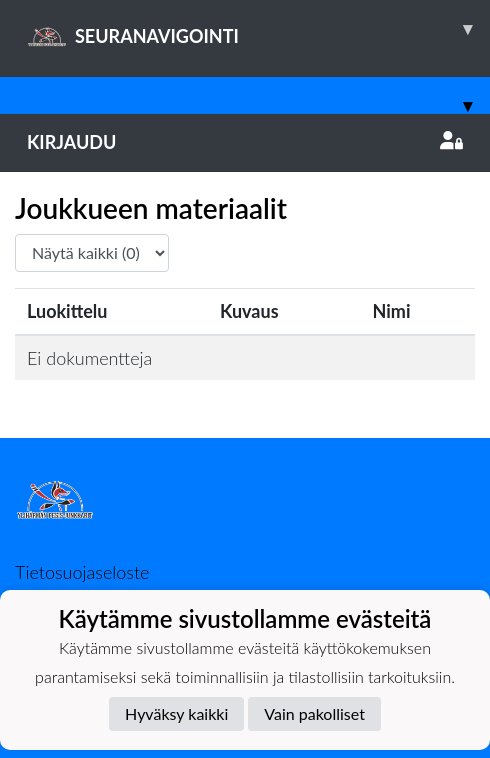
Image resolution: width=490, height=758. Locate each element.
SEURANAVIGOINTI (258, 29)
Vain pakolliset (314, 713)
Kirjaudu (245, 142)
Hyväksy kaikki (176, 713)
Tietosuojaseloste (82, 572)
